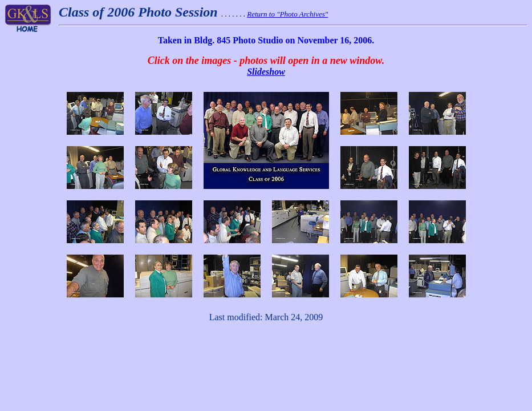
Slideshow (266, 72)
